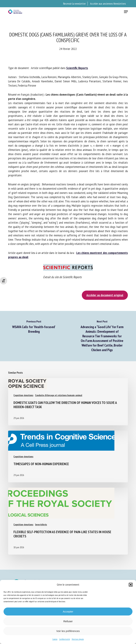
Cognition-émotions (23, 395)
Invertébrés (41, 524)
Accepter (68, 612)
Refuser (68, 621)
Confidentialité (65, 639)
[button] (131, 585)
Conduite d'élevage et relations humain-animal (59, 395)
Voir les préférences (68, 631)
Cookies (55, 639)
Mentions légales (78, 639)
